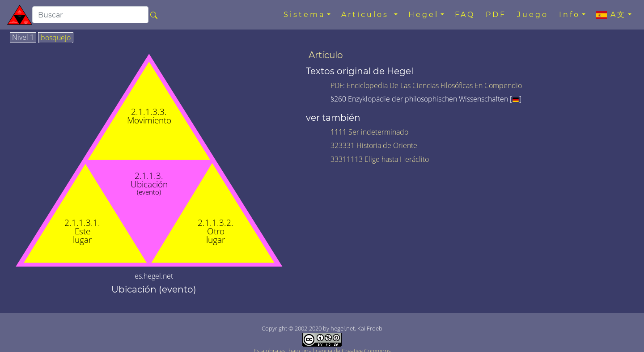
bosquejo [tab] (56, 38)
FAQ (465, 15)
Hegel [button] (424, 15)
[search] (90, 15)
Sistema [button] (304, 15)
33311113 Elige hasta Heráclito (380, 159)
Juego (533, 15)
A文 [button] (611, 15)
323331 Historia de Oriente (374, 145)
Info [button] (570, 15)
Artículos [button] (367, 15)
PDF (496, 15)
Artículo (326, 55)
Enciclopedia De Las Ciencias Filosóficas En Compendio (434, 85)
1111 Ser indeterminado (369, 132)
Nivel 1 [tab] (23, 38)
